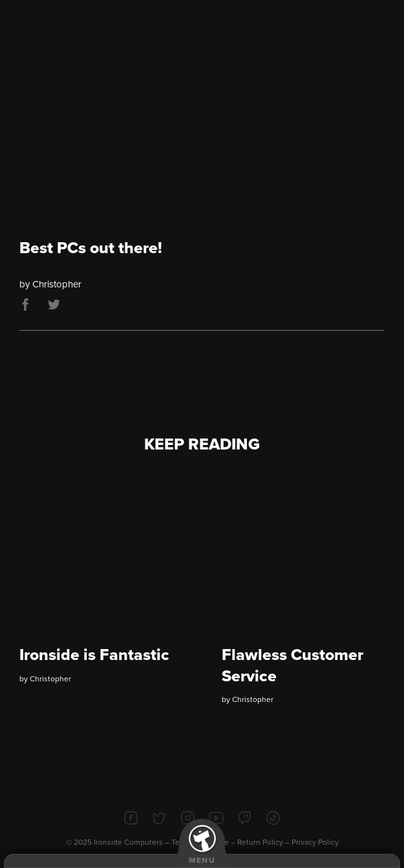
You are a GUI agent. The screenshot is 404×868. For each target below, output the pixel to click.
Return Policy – (264, 842)
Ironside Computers (128, 842)
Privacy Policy (315, 842)
